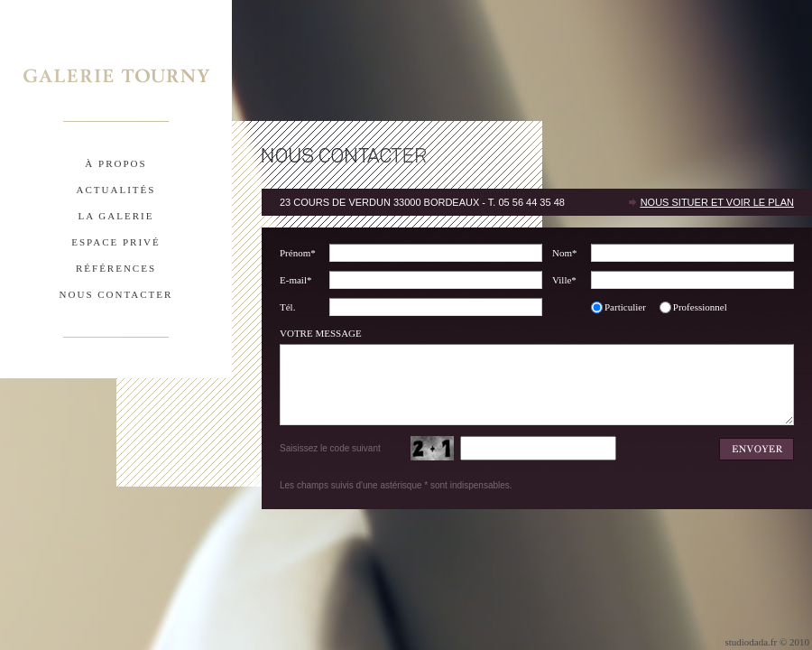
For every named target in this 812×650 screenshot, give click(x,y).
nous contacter (116, 294)
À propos (115, 163)
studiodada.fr (751, 642)
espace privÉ (115, 242)
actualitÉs (116, 190)
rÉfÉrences (116, 268)
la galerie (116, 216)
